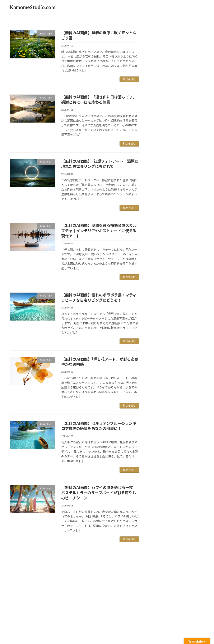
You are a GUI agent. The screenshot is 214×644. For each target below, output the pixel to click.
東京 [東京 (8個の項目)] (173, 227)
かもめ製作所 (162, 95)
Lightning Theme (106, 587)
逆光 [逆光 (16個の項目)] (168, 239)
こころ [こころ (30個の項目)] (176, 117)
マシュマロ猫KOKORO (169, 70)
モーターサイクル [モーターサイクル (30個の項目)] (184, 195)
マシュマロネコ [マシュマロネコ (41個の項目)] (168, 188)
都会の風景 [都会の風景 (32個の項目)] (185, 239)
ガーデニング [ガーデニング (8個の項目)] (157, 137)
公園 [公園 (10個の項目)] (196, 208)
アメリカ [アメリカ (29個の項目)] (194, 117)
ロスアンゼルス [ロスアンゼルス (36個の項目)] (168, 207)
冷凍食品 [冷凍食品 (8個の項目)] (165, 215)
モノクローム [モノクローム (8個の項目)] (157, 196)
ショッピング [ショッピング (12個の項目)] (159, 150)
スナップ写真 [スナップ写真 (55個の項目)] (168, 156)
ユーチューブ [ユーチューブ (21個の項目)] (162, 201)
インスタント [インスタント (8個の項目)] (157, 124)
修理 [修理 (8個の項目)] (189, 208)
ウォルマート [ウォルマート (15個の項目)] (176, 123)
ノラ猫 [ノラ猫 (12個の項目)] (154, 183)
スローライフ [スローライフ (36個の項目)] (165, 169)
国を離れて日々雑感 (166, 78)
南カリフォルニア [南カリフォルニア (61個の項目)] (173, 220)
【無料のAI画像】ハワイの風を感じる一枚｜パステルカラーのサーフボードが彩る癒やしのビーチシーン (99, 493)
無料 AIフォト (162, 44)
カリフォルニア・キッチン (171, 86)
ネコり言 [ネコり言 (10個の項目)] (196, 170)
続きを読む (129, 79)
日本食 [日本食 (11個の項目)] (165, 227)
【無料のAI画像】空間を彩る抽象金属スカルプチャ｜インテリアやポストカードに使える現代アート (99, 231)
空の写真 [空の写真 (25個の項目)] (158, 233)
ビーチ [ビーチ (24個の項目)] (167, 182)
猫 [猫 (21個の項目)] (179, 227)
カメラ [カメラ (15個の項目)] (192, 123)
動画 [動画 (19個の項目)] (175, 214)
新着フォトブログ (165, 36)
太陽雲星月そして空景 (168, 103)
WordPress (84, 587)
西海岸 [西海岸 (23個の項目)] (156, 239)
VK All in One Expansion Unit (134, 587)
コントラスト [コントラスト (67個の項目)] (168, 142)
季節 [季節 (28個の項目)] (154, 227)
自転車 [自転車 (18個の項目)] (174, 233)
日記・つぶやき (163, 52)
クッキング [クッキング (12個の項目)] (173, 136)
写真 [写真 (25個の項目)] (154, 214)
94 (82, 559)
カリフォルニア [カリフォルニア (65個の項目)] (171, 130)
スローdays (160, 61)
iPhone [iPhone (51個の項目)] (159, 117)
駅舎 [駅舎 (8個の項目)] (152, 246)
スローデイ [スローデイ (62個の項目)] (165, 162)
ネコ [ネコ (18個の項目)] (186, 170)
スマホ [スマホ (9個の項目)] (191, 157)
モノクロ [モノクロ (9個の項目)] (193, 189)
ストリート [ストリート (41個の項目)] (182, 149)
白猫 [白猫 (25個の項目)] (186, 227)
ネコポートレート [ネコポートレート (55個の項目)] (173, 176)
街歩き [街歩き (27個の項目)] (188, 233)
